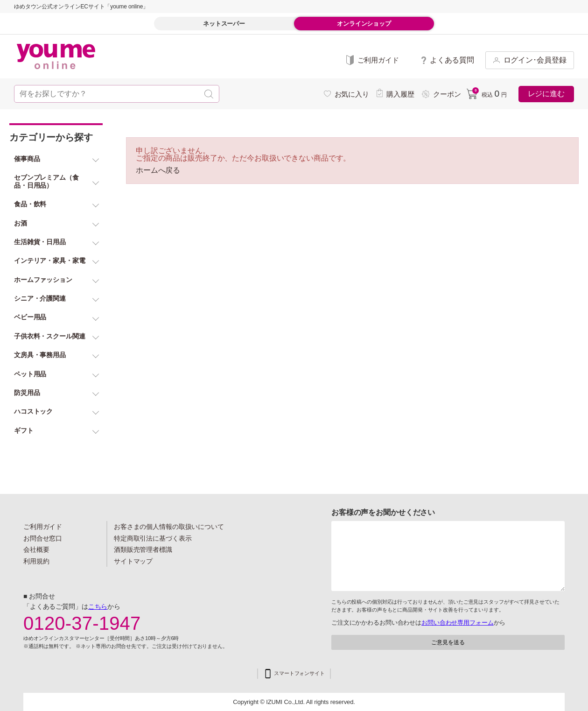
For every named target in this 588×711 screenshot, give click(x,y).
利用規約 (36, 561)
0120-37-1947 (82, 623)
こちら (98, 606)
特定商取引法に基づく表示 (153, 538)
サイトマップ (133, 561)
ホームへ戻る (158, 170)
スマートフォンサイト (299, 673)
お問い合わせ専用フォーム (457, 623)
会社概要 (36, 549)
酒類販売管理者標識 (143, 549)
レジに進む (546, 94)
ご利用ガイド (43, 527)
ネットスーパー (224, 24)
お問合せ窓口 (43, 538)
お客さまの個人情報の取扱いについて (169, 527)
